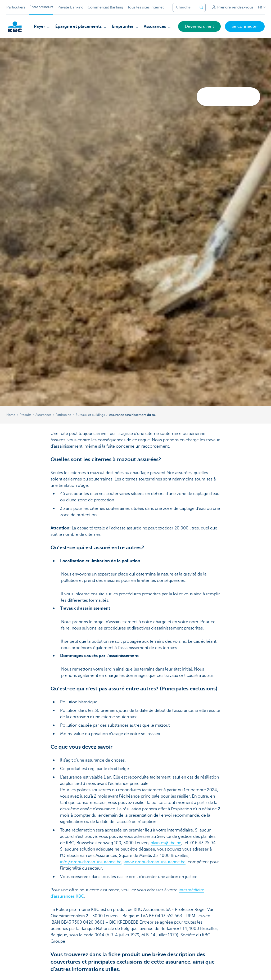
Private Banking (70, 7)
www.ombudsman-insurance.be (155, 862)
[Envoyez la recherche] (201, 7)
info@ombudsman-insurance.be (91, 862)
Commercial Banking (105, 7)
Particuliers (16, 7)
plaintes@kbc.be (166, 843)
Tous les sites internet (146, 7)
